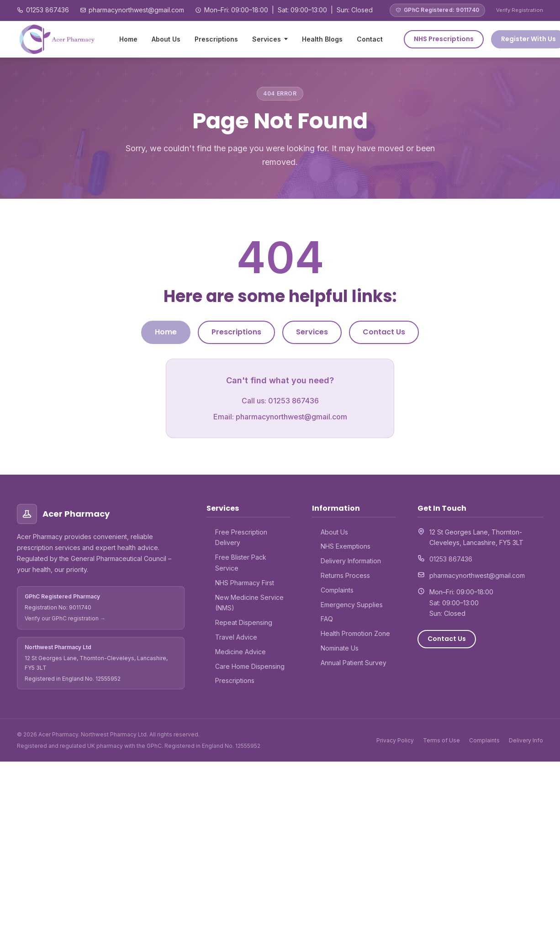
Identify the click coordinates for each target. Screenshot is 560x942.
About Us (166, 39)
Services (267, 39)
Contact (370, 39)
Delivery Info (526, 740)
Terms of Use (441, 740)
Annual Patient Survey (354, 663)
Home (128, 39)
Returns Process (345, 575)
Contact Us (384, 332)
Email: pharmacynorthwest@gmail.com (280, 417)
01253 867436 (48, 10)
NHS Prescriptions (444, 39)
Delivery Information (351, 561)
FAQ (327, 619)
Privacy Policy (395, 740)
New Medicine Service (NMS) (249, 603)
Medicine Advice (240, 652)
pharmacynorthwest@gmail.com (136, 10)
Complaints (337, 590)
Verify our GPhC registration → (65, 618)
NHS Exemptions (346, 546)
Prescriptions (216, 39)
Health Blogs (322, 39)
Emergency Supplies (352, 605)
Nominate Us (340, 648)
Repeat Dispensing (244, 622)
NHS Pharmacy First (245, 583)
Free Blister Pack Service (241, 563)
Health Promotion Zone (355, 633)
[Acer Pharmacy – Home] (58, 39)
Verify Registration (520, 10)
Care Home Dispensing (250, 666)
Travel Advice (236, 637)
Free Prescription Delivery (241, 537)
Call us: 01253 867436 (280, 401)
